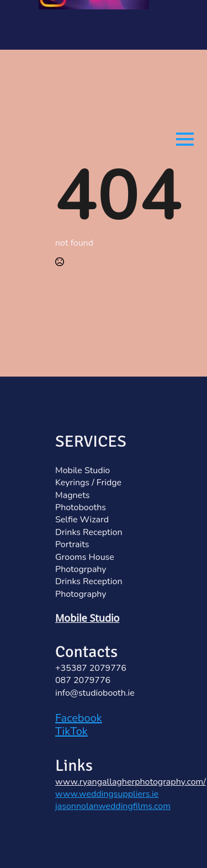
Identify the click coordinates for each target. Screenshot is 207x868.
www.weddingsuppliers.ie (107, 794)
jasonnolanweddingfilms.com (113, 806)
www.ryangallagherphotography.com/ (131, 782)
